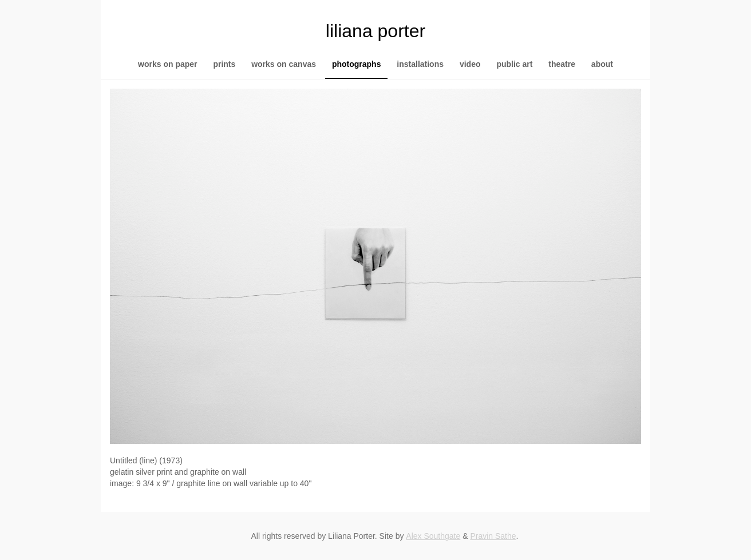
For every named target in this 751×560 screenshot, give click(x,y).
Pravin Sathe (493, 536)
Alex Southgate (433, 536)
